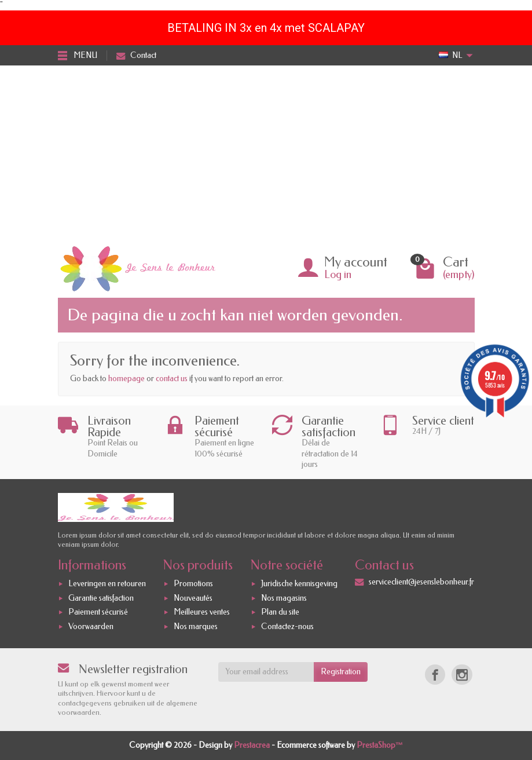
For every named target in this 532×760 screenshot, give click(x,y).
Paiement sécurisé (98, 613)
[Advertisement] (266, 152)
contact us (172, 379)
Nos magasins (284, 598)
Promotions (193, 584)
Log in (338, 275)
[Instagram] (462, 675)
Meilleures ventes (202, 613)
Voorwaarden (91, 626)
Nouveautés (193, 598)
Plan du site (280, 613)
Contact (136, 55)
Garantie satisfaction (101, 598)
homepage (126, 379)
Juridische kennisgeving (299, 584)
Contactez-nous (287, 626)
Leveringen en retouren (107, 584)
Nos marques (196, 626)
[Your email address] (266, 672)
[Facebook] (435, 675)
